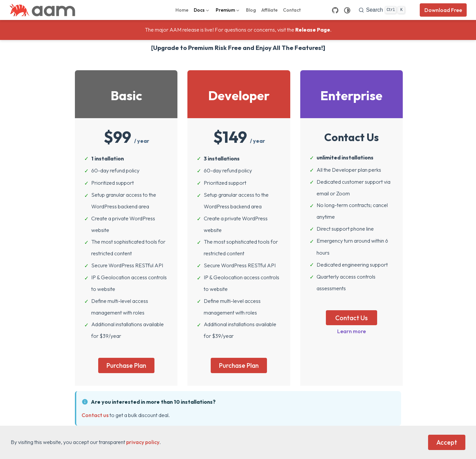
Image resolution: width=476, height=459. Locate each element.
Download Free (443, 10)
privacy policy (143, 442)
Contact (292, 10)
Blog (251, 10)
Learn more (352, 331)
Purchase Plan (126, 365)
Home (182, 10)
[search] (382, 10)
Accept (447, 442)
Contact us (95, 415)
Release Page (313, 30)
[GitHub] (335, 10)
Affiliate (269, 10)
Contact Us (352, 318)
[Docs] (202, 10)
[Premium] (228, 10)
